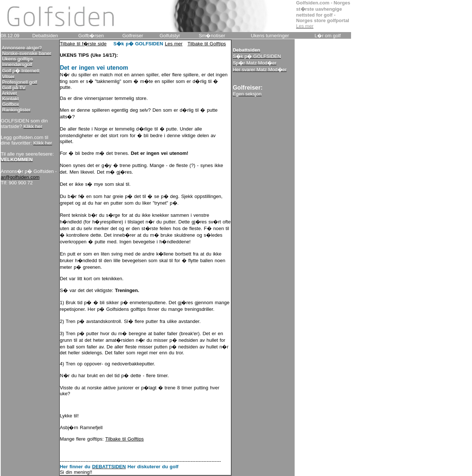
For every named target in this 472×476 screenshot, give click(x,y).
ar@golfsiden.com (20, 177)
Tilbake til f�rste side (83, 44)
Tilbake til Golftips (207, 44)
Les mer (174, 44)
